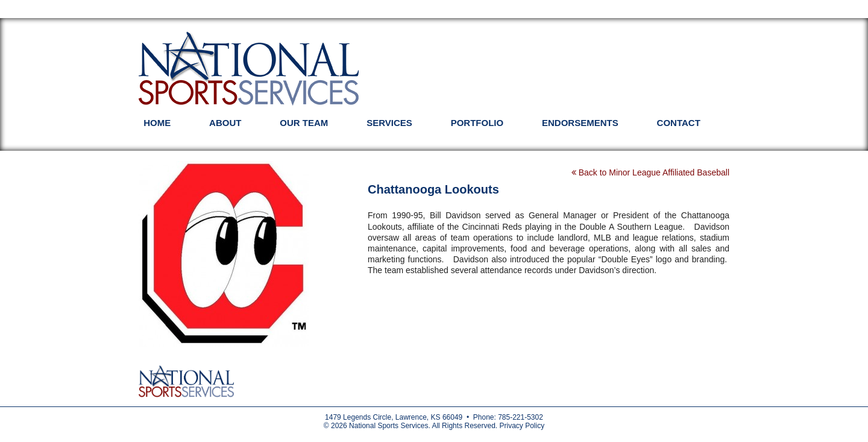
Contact (679, 123)
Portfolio (477, 123)
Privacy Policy (522, 426)
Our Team (304, 123)
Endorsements (580, 123)
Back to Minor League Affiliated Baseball (650, 172)
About (225, 123)
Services (389, 123)
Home (157, 123)
